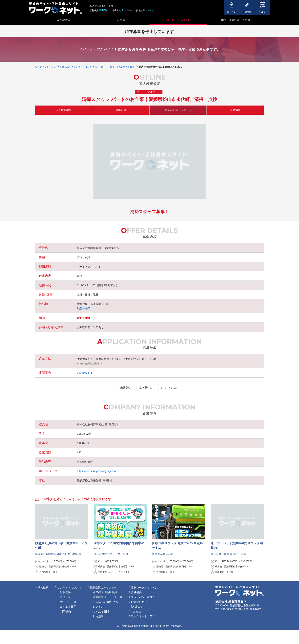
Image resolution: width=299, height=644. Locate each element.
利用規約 (65, 612)
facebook (136, 607)
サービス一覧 (68, 602)
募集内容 (121, 110)
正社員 (121, 20)
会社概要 (136, 592)
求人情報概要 (64, 110)
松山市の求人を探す (95, 67)
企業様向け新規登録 (105, 592)
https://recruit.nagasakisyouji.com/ (97, 471)
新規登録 (65, 592)
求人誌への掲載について (108, 602)
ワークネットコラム (143, 616)
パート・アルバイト (178, 20)
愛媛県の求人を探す (70, 67)
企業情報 (235, 110)
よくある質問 (68, 607)
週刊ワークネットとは (144, 588)
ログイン (65, 597)
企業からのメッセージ (178, 110)
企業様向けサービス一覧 (108, 597)
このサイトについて (69, 588)
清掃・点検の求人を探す (122, 67)
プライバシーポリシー (144, 597)
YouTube (136, 612)
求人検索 (43, 588)
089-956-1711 (85, 373)
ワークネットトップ (45, 67)
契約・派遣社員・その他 (235, 20)
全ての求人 (64, 20)
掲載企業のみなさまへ (103, 588)
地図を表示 (84, 309)
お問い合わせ (139, 602)
